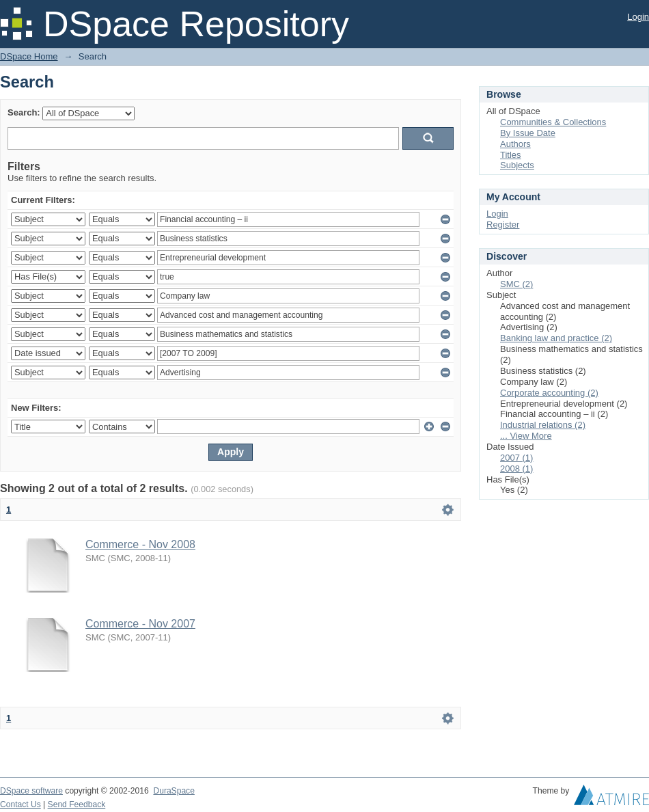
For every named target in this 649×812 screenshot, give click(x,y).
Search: (24, 112)
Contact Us (20, 804)
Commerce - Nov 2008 (140, 544)
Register (503, 225)
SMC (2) (516, 284)
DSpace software (31, 791)
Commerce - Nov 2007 (140, 624)
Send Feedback (77, 804)
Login (638, 17)
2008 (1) (516, 469)
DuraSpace (174, 791)
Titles (511, 155)
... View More (526, 436)
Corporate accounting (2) (549, 393)
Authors (515, 144)
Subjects (517, 165)
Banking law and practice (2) (556, 338)
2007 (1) (516, 458)
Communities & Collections (553, 122)
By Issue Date (528, 133)
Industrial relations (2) (543, 425)
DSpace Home (29, 56)
